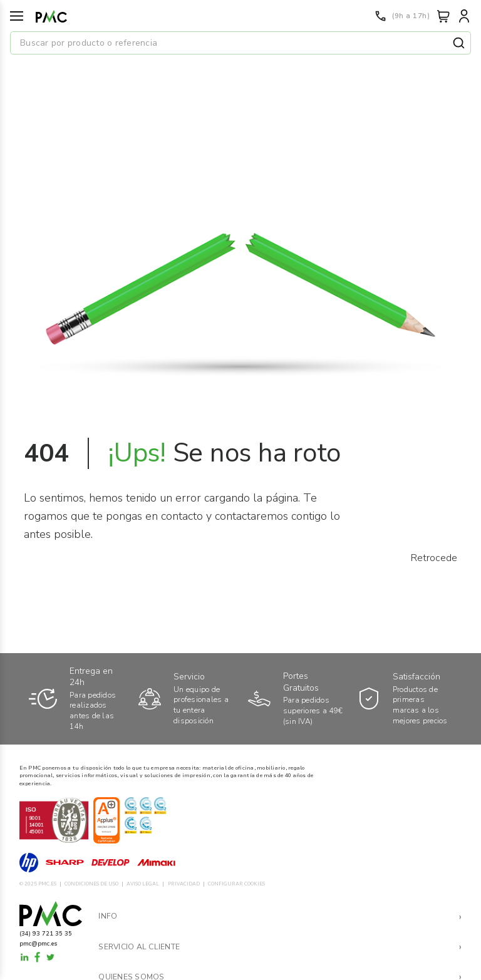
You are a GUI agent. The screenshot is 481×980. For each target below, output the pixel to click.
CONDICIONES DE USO (91, 884)
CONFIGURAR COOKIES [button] (236, 884)
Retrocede (434, 558)
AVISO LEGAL (143, 884)
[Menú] (17, 16)
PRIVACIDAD (184, 884)
